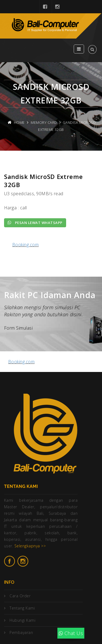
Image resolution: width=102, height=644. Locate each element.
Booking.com (25, 245)
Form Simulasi (18, 328)
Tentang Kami (22, 608)
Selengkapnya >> (30, 546)
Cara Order (20, 596)
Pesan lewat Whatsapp (35, 223)
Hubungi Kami (22, 620)
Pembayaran (21, 632)
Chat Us (71, 633)
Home (19, 122)
